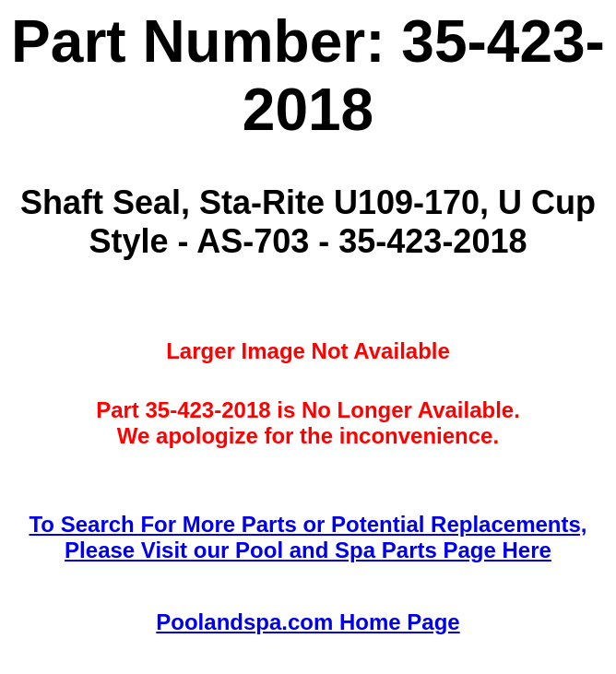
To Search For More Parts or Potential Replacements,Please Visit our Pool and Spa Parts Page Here (308, 537)
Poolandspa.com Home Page (308, 622)
